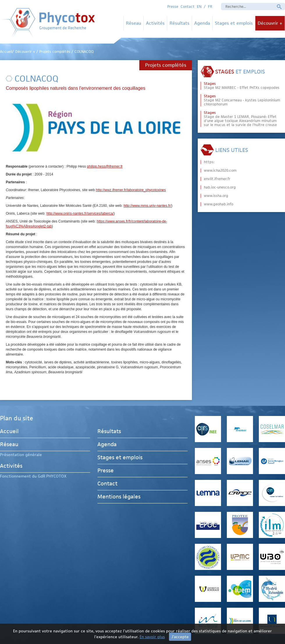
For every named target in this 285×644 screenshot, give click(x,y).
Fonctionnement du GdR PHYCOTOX (33, 476)
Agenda (202, 23)
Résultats (179, 23)
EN (199, 7)
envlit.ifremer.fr (217, 179)
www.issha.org (216, 196)
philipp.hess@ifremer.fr (105, 166)
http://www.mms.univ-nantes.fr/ (147, 206)
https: (209, 162)
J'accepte (180, 637)
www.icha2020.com (220, 171)
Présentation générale (21, 455)
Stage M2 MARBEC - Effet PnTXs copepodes (242, 86)
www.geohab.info (219, 204)
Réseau (133, 23)
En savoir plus (152, 637)
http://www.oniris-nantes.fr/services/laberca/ (80, 214)
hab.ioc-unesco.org (220, 187)
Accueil (9, 432)
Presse (173, 7)
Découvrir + (270, 23)
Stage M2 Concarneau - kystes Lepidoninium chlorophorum (242, 100)
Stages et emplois (234, 23)
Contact (188, 7)
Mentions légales (119, 497)
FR (210, 7)
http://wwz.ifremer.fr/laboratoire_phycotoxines (131, 190)
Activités (155, 23)
